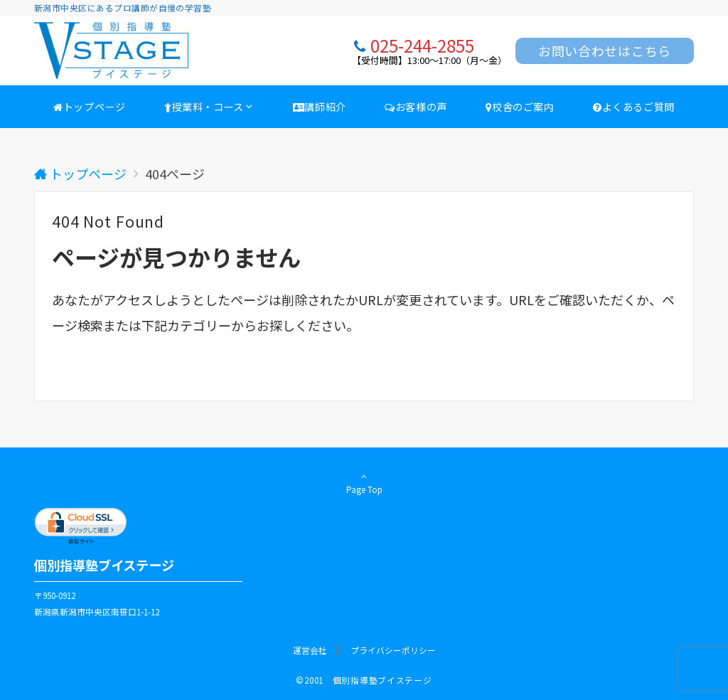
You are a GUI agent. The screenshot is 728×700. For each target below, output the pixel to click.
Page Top (364, 483)
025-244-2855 (422, 45)
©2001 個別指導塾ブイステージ (364, 680)
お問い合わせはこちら (605, 51)
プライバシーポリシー (393, 650)
